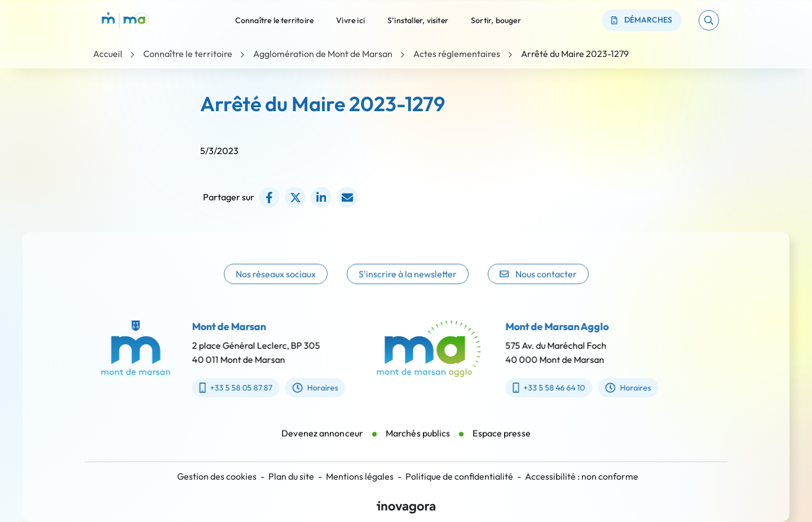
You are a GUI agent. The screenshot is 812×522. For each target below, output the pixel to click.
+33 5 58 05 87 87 (228, 388)
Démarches (642, 20)
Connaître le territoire (275, 20)
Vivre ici (350, 20)
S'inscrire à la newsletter (408, 286)
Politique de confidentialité (459, 476)
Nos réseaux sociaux (276, 286)
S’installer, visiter (418, 20)
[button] (709, 20)
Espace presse (501, 441)
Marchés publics (418, 441)
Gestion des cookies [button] (217, 476)
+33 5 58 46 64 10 (557, 388)
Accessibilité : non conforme (582, 476)
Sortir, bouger (496, 20)
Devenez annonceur (322, 441)
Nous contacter (538, 286)
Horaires (308, 388)
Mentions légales (360, 476)
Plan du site (291, 476)
